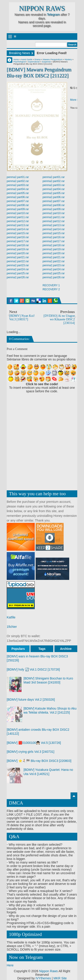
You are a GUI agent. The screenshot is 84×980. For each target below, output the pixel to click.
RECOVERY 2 (51, 289)
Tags (42, 649)
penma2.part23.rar (18, 265)
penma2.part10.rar (18, 213)
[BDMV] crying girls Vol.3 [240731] (30, 752)
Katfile (11, 617)
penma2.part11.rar (18, 217)
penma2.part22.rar (18, 261)
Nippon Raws (42, 8)
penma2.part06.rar (18, 197)
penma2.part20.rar (18, 253)
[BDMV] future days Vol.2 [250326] (31, 700)
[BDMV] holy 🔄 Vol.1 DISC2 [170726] (33, 669)
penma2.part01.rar (18, 177)
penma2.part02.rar (18, 181)
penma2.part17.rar (18, 241)
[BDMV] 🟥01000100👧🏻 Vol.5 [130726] (34, 743)
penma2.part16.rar (18, 237)
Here (10, 965)
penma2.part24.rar (18, 269)
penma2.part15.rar (18, 233)
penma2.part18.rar (18, 245)
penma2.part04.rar (18, 189)
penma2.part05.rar (18, 193)
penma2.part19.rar (18, 249)
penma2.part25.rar (18, 273)
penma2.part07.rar (18, 201)
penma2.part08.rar (18, 205)
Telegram (53, 14)
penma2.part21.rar (18, 257)
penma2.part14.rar (18, 229)
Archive (66, 649)
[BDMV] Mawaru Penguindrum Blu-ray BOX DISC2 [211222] (39, 73)
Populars (18, 649)
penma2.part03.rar (18, 185)
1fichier (12, 627)
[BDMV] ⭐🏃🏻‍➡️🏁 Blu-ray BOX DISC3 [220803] (39, 761)
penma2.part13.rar (18, 225)
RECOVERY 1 (51, 285)
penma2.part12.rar (18, 221)
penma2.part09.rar (18, 209)
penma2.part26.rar (18, 277)
